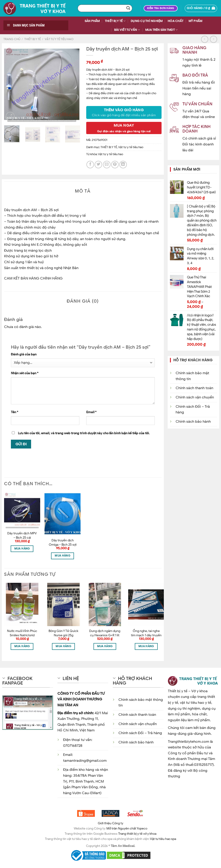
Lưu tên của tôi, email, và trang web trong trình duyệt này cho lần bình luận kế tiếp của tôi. (84, 433)
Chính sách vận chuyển (195, 397)
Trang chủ (12, 39)
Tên (15, 412)
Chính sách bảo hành (193, 422)
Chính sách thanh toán (194, 388)
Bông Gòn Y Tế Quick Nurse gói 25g (63, 633)
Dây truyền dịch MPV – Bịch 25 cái (22, 535)
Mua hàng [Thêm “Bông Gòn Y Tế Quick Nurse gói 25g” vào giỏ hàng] (63, 646)
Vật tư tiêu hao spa (163, 839)
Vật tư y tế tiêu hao (59, 39)
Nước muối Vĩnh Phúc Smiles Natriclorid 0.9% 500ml (22, 635)
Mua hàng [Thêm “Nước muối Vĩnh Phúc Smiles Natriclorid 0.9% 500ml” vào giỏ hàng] (22, 646)
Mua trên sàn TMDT (162, 30)
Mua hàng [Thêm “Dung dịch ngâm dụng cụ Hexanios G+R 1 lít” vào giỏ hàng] (105, 646)
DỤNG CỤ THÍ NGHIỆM (147, 21)
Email (91, 412)
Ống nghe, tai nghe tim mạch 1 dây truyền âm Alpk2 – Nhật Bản (146, 635)
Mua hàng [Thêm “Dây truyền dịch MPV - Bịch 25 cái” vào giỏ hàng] (22, 549)
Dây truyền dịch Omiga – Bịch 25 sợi (63, 542)
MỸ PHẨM (195, 21)
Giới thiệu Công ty (110, 823)
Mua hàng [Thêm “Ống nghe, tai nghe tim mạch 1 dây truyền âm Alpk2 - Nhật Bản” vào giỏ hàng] (146, 646)
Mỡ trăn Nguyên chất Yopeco (127, 828)
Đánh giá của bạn (24, 354)
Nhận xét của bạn (25, 373)
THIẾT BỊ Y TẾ (115, 21)
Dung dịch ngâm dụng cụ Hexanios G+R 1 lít (105, 633)
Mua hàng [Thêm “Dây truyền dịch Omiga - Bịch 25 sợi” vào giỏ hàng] (63, 556)
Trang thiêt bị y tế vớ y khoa (137, 834)
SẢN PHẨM (92, 21)
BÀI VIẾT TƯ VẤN (127, 30)
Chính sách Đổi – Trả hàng (140, 733)
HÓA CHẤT (176, 21)
